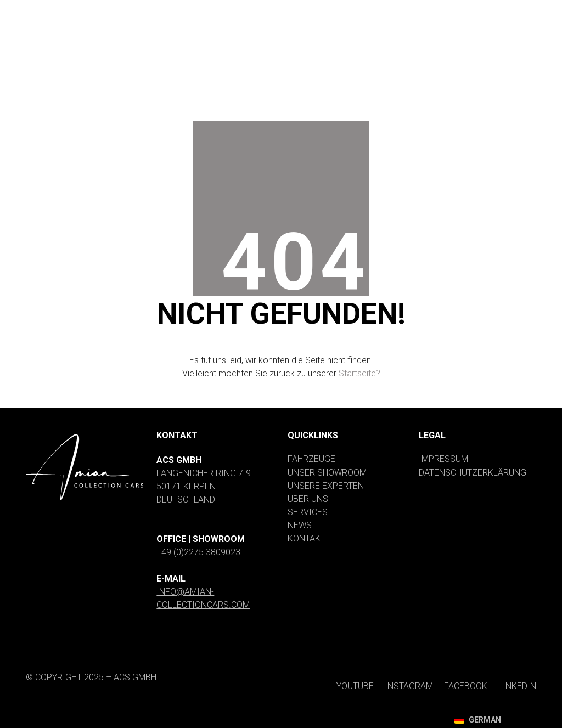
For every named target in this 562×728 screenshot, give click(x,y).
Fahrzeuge (311, 459)
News (300, 525)
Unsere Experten (326, 486)
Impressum (443, 459)
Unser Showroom (327, 473)
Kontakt (307, 538)
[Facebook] (452, 10)
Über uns (308, 499)
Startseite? (359, 373)
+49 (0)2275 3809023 (198, 552)
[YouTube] (321, 10)
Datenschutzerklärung (473, 473)
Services (308, 512)
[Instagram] (386, 10)
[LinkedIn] (513, 10)
